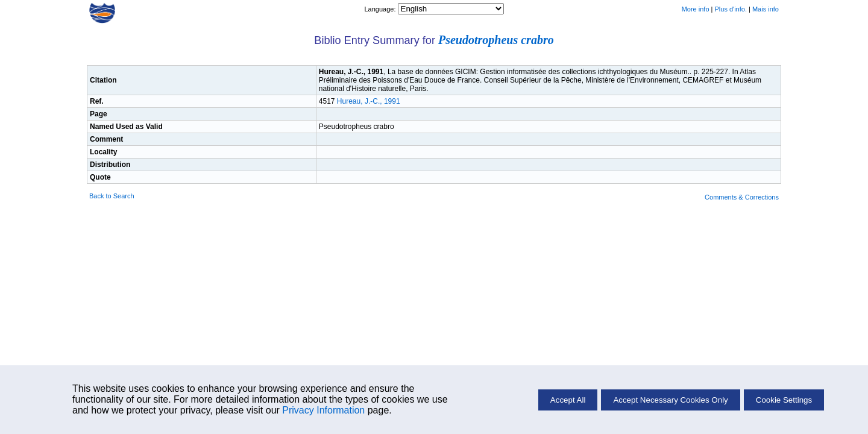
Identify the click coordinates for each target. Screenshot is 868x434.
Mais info (766, 9)
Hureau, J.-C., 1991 (369, 101)
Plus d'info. (731, 9)
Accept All (568, 400)
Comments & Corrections (742, 197)
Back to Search (112, 196)
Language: (381, 9)
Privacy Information (323, 410)
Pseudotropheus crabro (496, 40)
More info (696, 9)
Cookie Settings (784, 400)
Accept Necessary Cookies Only (670, 400)
